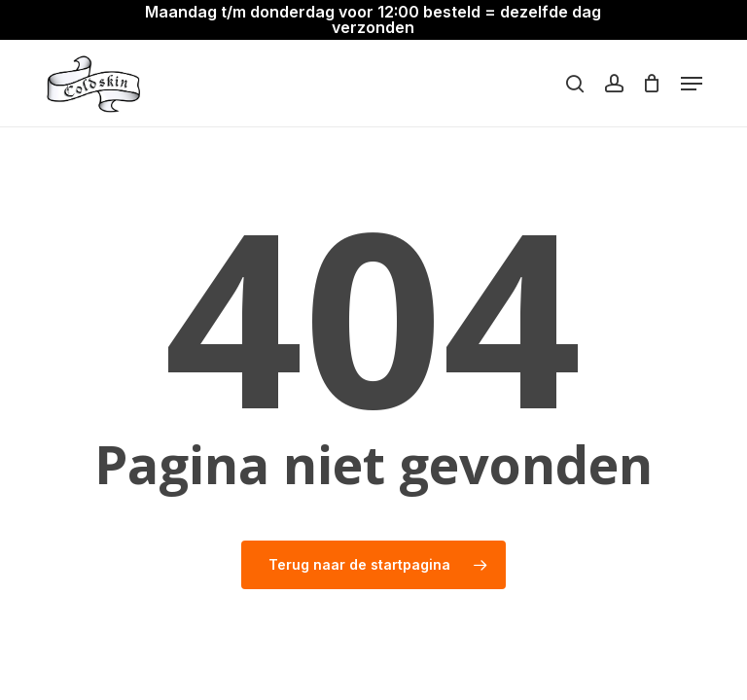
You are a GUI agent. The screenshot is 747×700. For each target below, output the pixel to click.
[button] (692, 84)
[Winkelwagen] (652, 84)
